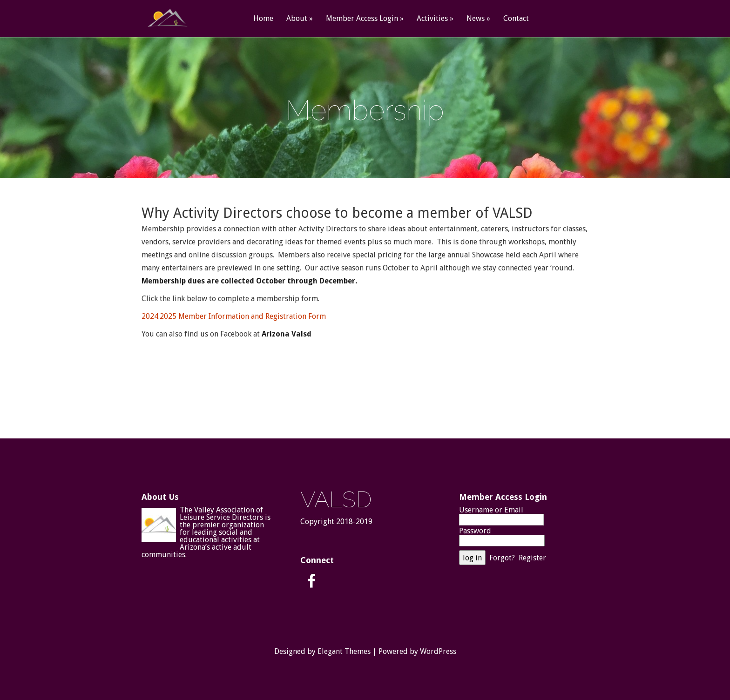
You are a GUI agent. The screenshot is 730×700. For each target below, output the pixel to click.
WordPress (438, 651)
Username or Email (491, 510)
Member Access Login (362, 19)
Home (263, 19)
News (476, 19)
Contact (516, 19)
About (297, 19)
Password (475, 531)
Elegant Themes (344, 651)
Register (532, 558)
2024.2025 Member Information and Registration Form (234, 316)
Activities (432, 19)
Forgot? (502, 558)
